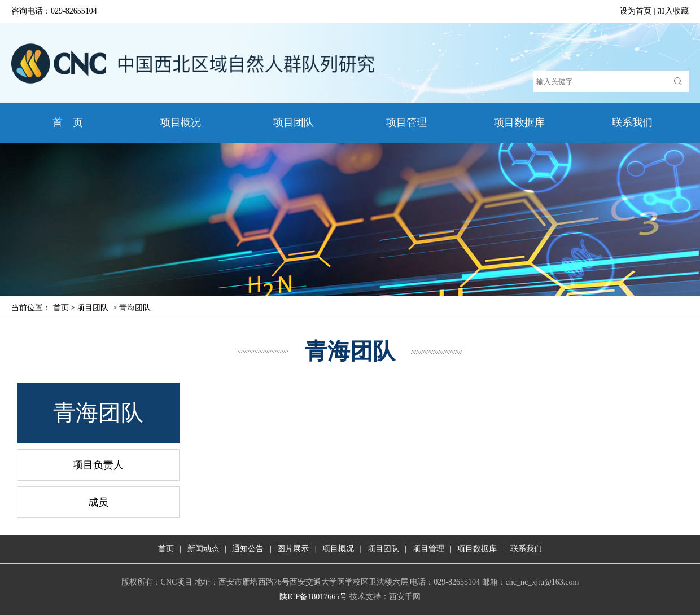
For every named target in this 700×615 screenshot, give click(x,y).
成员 (98, 502)
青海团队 (135, 308)
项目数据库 (519, 122)
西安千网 (405, 597)
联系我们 (632, 122)
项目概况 (181, 122)
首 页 (68, 122)
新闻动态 (203, 549)
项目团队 (294, 122)
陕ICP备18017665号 (313, 597)
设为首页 (636, 11)
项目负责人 (98, 465)
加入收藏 (673, 11)
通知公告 (248, 549)
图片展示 (293, 549)
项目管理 (406, 122)
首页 (61, 308)
